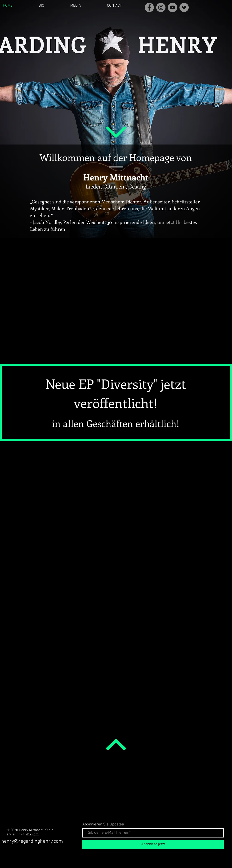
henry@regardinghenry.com (32, 841)
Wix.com (32, 834)
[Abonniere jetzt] (153, 844)
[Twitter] (184, 7)
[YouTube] (172, 7)
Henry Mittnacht (116, 177)
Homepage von (161, 157)
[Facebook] (149, 7)
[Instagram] (161, 7)
